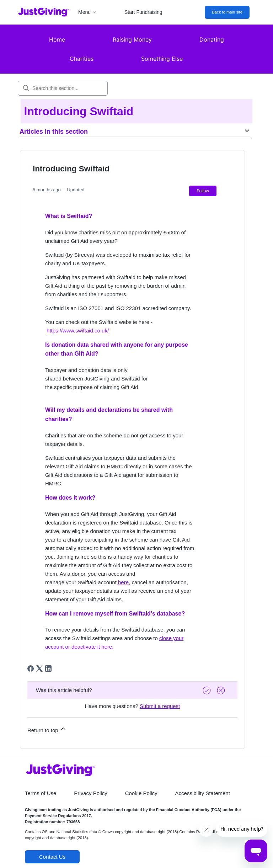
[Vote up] (208, 690)
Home (57, 39)
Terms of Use (41, 793)
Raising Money (132, 39)
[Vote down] (222, 690)
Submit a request (160, 706)
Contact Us (52, 857)
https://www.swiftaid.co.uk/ (78, 331)
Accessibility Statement (203, 793)
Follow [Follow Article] (203, 191)
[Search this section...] (63, 88)
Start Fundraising (143, 12)
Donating (212, 39)
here (123, 582)
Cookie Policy (141, 793)
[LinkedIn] (48, 669)
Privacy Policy (90, 793)
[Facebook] (31, 669)
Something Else (162, 59)
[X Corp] (39, 669)
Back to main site (227, 12)
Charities (82, 59)
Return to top (47, 729)
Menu (87, 12)
